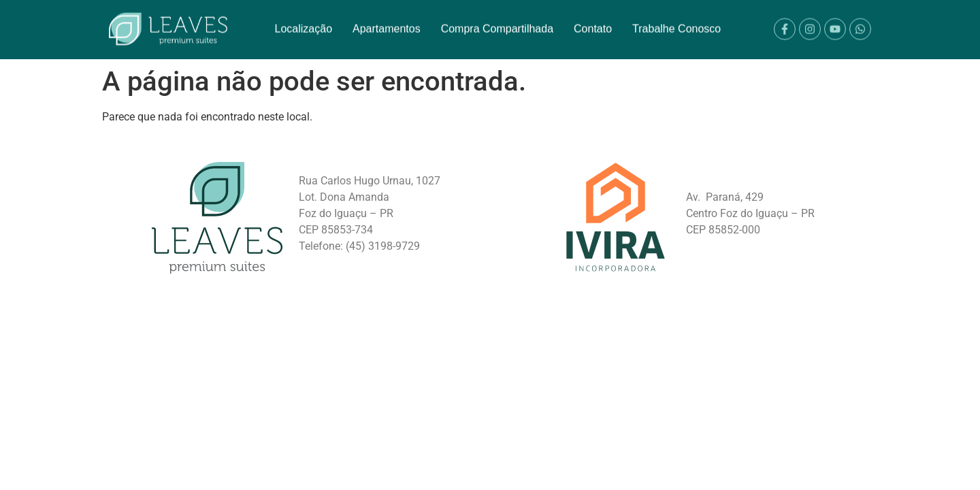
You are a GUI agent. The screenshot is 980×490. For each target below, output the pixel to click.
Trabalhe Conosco (676, 23)
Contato (593, 23)
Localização (304, 23)
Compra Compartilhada (497, 23)
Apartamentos (387, 23)
